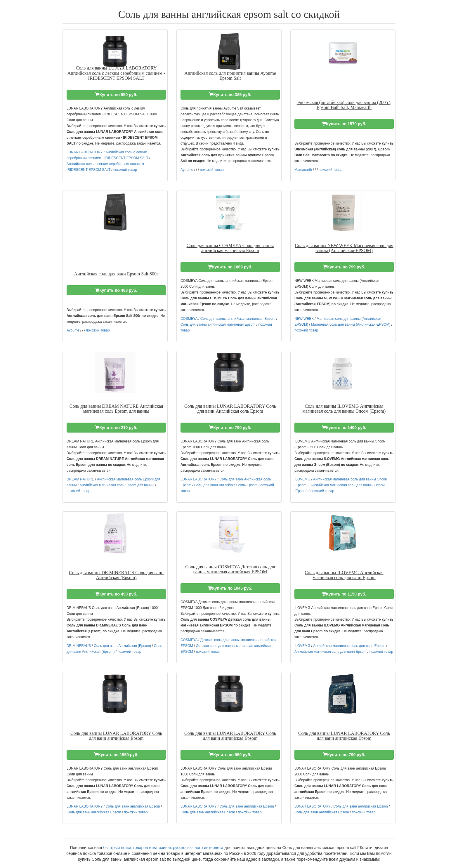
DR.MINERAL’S (79, 646)
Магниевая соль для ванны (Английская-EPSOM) (351, 324)
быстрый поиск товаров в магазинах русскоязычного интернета (163, 848)
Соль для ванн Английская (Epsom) (122, 646)
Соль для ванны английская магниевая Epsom (238, 319)
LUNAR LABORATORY (85, 152)
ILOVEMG (302, 479)
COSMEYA (189, 319)
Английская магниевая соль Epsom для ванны (117, 485)
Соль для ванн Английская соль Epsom (226, 485)
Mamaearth (303, 170)
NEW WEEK (304, 319)
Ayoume (187, 170)
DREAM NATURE (80, 479)
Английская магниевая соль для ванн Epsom (349, 646)
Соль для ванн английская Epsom (133, 806)
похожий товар (125, 170)
